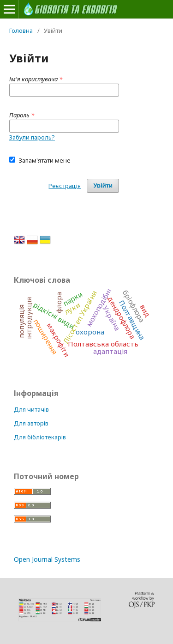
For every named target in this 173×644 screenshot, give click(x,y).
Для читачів (31, 409)
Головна (21, 30)
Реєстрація (65, 186)
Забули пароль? (32, 137)
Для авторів (31, 423)
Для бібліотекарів (40, 437)
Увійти (103, 185)
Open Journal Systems (47, 559)
